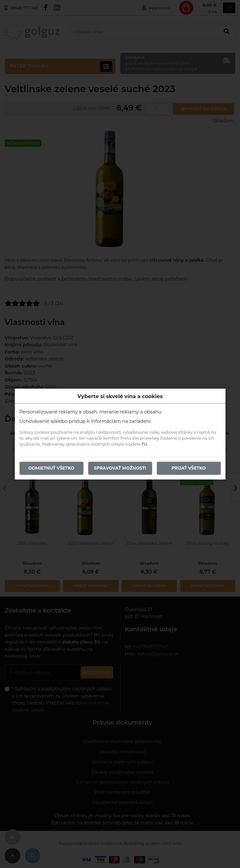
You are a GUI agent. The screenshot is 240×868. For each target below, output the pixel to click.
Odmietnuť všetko (51, 468)
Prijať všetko (189, 468)
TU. (145, 444)
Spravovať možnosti (120, 468)
